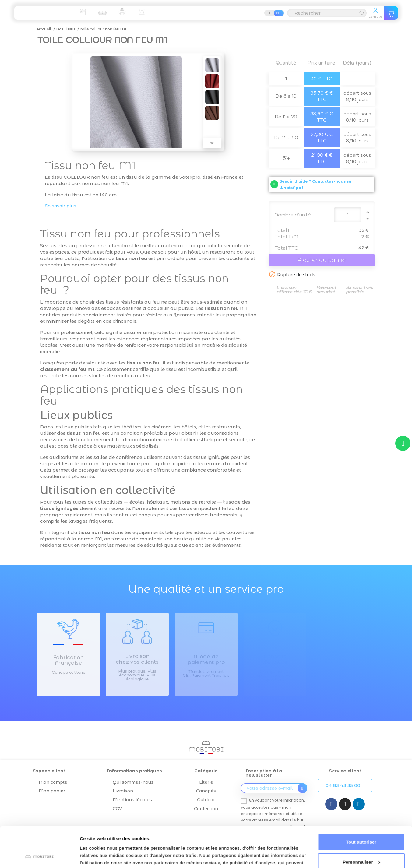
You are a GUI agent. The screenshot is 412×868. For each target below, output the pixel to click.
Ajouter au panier (322, 260)
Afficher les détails (100, 856)
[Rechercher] (327, 13)
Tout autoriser (361, 804)
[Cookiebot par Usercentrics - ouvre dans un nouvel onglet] (39, 856)
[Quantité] (348, 215)
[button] (345, 785)
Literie (206, 782)
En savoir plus (60, 206)
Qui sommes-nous (133, 782)
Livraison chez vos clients (137, 659)
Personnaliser (361, 824)
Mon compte (53, 782)
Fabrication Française (68, 660)
